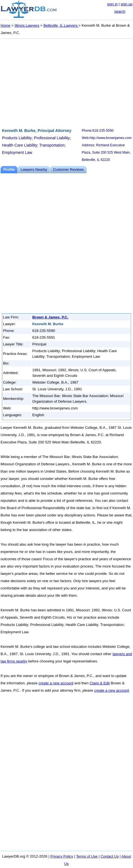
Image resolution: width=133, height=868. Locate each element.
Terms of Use (87, 856)
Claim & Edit (100, 683)
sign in (112, 4)
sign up (127, 4)
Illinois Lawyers (27, 25)
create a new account (56, 683)
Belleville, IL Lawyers (61, 25)
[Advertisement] (66, 83)
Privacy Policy (62, 856)
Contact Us (110, 856)
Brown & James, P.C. (50, 317)
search (120, 11)
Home (5, 25)
